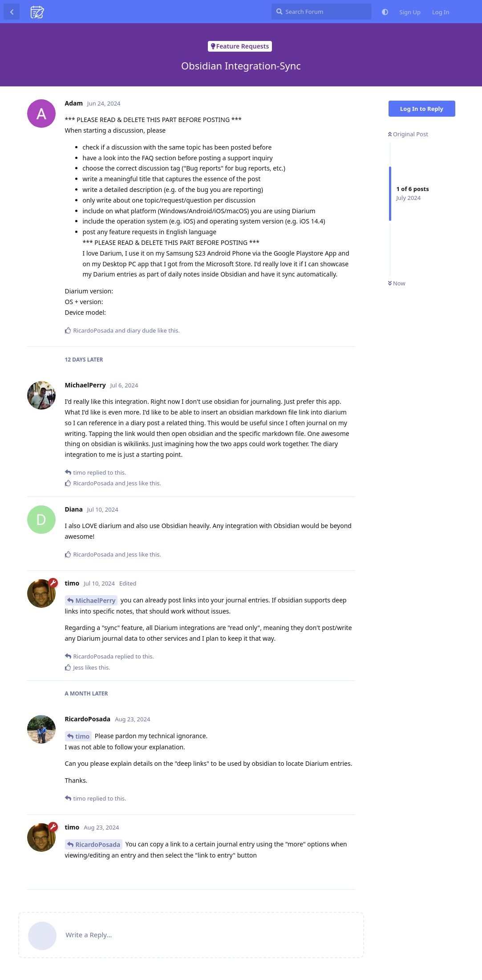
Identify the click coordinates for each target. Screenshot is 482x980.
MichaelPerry (96, 600)
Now (397, 283)
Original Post (408, 134)
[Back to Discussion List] (12, 12)
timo (83, 736)
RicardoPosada (98, 844)
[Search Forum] (322, 12)
